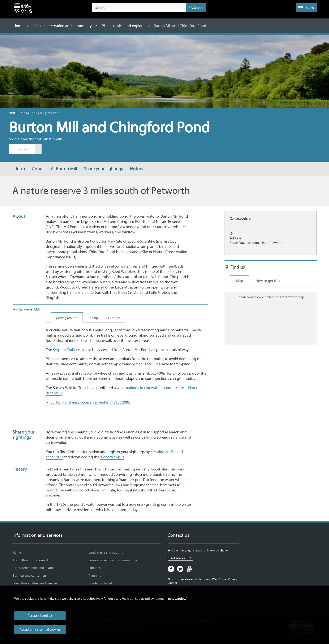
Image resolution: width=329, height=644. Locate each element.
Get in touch (182, 558)
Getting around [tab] (67, 318)
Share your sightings (103, 169)
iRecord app (110, 457)
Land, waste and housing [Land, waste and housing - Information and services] (106, 553)
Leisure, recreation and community (63, 26)
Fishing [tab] (93, 318)
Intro (20, 169)
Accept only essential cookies (40, 630)
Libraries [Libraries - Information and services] (95, 568)
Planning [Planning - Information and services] (95, 576)
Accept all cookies (40, 616)
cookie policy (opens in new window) (161, 599)
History (137, 169)
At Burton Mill (64, 169)
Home (19, 26)
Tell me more (27, 149)
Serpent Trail (63, 350)
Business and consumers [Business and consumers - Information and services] (29, 576)
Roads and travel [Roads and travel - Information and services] (100, 583)
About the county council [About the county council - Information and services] (30, 560)
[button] (306, 8)
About (38, 169)
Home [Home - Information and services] (17, 553)
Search (198, 8)
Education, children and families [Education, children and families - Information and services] (35, 583)
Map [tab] (240, 281)
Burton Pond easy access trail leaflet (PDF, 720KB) (91, 402)
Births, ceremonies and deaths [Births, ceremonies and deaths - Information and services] (33, 568)
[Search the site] (139, 8)
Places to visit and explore (124, 26)
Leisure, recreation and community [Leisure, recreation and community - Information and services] (113, 560)
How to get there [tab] (269, 281)
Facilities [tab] (114, 318)
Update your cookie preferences (259, 297)
